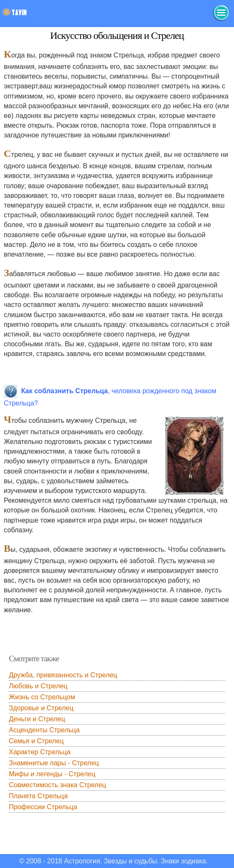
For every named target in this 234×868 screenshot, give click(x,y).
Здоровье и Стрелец (41, 708)
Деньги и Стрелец (37, 719)
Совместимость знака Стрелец (57, 785)
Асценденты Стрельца (44, 730)
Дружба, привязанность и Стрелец (63, 675)
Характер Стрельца (40, 752)
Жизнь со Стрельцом (42, 697)
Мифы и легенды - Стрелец (52, 774)
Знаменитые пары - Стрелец (54, 763)
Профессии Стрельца (43, 807)
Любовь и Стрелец (38, 686)
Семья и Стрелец (36, 741)
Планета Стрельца (38, 796)
